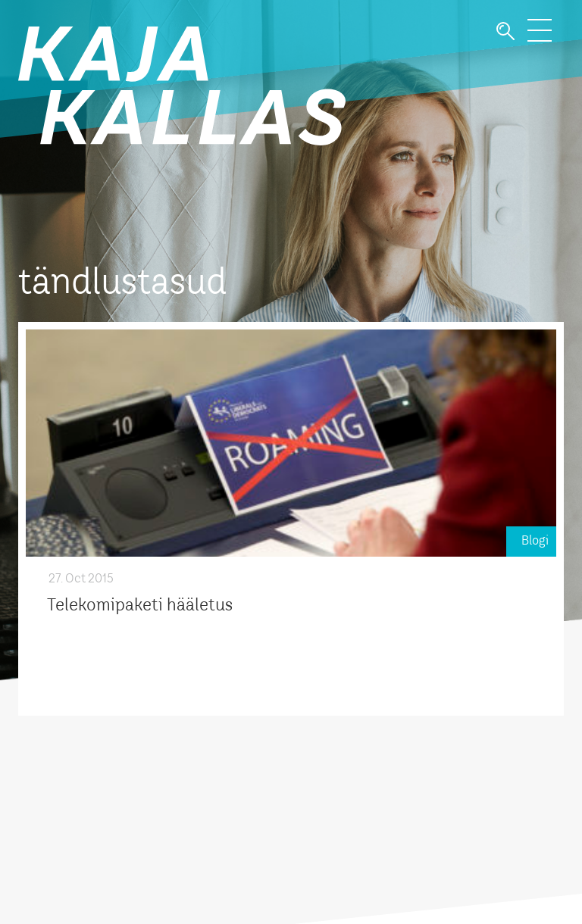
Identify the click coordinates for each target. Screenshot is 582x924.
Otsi (505, 31)
